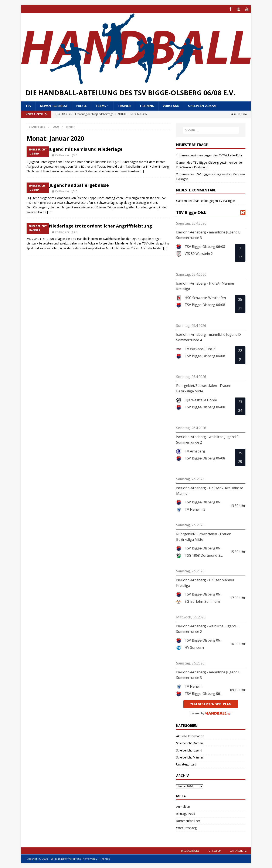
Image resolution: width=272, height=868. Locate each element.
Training (147, 106)
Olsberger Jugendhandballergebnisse (68, 185)
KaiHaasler (62, 155)
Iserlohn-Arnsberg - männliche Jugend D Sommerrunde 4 (208, 337)
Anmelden (183, 806)
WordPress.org (186, 827)
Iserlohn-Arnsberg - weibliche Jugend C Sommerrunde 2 (207, 439)
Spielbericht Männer (190, 757)
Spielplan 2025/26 (202, 106)
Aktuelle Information (190, 736)
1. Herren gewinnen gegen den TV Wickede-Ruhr (209, 155)
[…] (142, 171)
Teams (101, 106)
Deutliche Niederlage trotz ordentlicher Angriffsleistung (89, 226)
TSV (28, 106)
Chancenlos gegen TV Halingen (214, 200)
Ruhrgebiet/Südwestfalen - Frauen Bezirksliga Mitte (204, 388)
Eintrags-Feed (186, 813)
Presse (82, 106)
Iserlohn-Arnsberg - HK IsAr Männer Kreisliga (205, 286)
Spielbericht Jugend (189, 750)
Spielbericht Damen (190, 743)
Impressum (215, 850)
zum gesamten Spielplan (211, 704)
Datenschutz (238, 850)
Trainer (124, 106)
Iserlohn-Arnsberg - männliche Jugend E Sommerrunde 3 (208, 235)
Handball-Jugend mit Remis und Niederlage (74, 149)
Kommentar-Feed (188, 820)
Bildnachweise (190, 850)
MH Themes (103, 859)
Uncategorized (186, 764)
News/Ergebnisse (54, 106)
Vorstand (171, 106)
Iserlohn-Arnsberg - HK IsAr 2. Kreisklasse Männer (210, 490)
